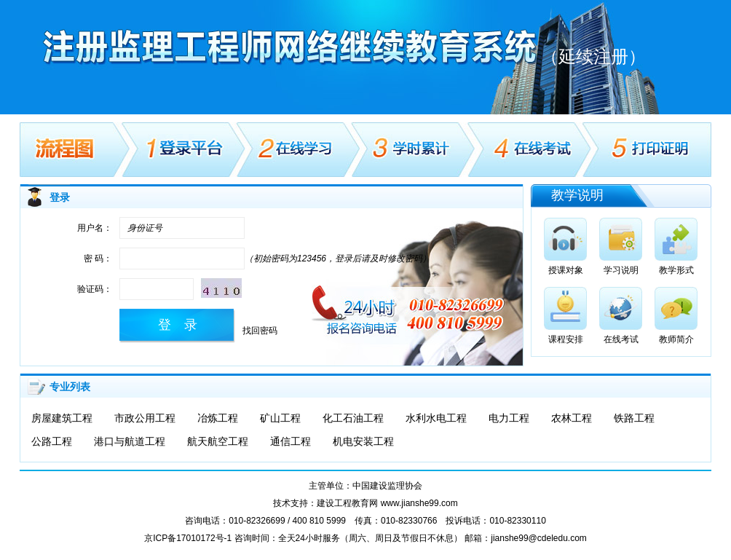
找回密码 (260, 331)
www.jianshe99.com (419, 503)
